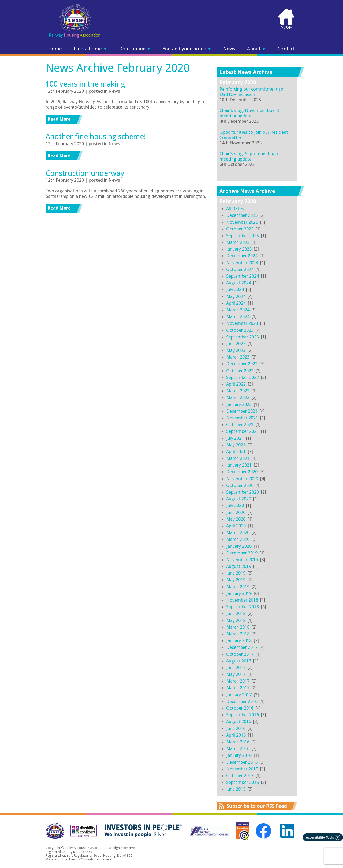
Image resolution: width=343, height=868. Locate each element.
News (229, 49)
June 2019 (236, 573)
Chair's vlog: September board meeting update (250, 156)
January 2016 (239, 755)
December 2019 (242, 553)
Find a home (90, 49)
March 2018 (238, 627)
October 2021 (240, 424)
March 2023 (238, 357)
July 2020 (235, 505)
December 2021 (242, 411)
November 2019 (242, 560)
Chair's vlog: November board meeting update (249, 113)
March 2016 (238, 742)
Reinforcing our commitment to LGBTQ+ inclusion (251, 92)
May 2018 (236, 620)
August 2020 (239, 499)
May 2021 (236, 445)
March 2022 (238, 391)
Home (55, 49)
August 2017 (239, 661)
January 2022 (239, 404)
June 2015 (236, 789)
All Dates (235, 208)
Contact (286, 49)
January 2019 (239, 593)
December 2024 (242, 256)
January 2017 (239, 695)
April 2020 (236, 526)
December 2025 (242, 215)
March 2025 (238, 242)
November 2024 (242, 263)
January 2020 (239, 546)
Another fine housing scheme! (96, 137)
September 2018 (243, 607)
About (256, 49)
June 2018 (236, 613)
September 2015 (243, 782)
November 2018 (242, 600)
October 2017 (240, 654)
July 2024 (235, 289)
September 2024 (243, 276)
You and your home (187, 49)
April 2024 (236, 303)
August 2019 (239, 566)
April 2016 (236, 735)
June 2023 (236, 344)
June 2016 (236, 728)
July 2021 (235, 438)
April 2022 (236, 384)
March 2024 (238, 310)
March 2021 (238, 458)
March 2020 (238, 532)
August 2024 (239, 283)
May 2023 (236, 350)
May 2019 (236, 580)
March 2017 (238, 681)
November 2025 (242, 222)
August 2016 (239, 721)
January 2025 (239, 249)
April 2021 (236, 452)
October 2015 (240, 776)
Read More (59, 119)
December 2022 (242, 364)
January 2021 (239, 465)
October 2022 (240, 371)
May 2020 (236, 519)
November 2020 (242, 479)
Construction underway (85, 173)
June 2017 (236, 668)
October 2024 (240, 269)
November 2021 (242, 418)
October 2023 (240, 330)
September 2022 (243, 377)
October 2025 (240, 229)
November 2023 (242, 323)
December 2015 (242, 762)
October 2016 (240, 708)
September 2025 (243, 236)
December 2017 (242, 647)
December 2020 (242, 472)
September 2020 (243, 492)
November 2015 (242, 769)
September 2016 (243, 715)
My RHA (286, 19)
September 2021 (243, 431)
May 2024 (236, 296)
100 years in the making (85, 84)
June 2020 (236, 512)
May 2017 (236, 674)
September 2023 (243, 337)
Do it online (135, 49)
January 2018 (239, 640)
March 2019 (238, 587)
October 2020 (240, 485)
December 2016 (242, 701)
